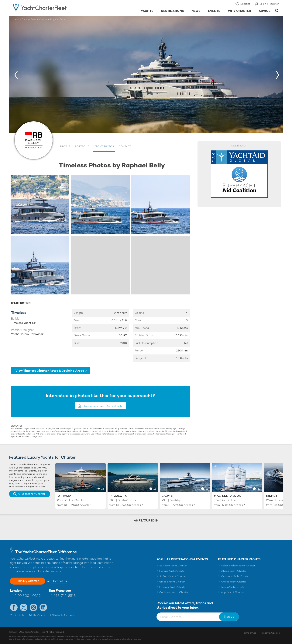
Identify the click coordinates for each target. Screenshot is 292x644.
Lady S (167, 496)
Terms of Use (250, 633)
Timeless (19, 313)
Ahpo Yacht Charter (232, 592)
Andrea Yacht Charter (234, 582)
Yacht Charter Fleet (25, 19)
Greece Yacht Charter (172, 582)
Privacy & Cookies (270, 633)
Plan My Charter (28, 581)
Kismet (272, 496)
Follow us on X (24, 607)
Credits (43, 19)
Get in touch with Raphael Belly (103, 406)
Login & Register (269, 4)
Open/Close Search (277, 11)
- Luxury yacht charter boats (52, 8)
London (16, 590)
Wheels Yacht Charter (234, 571)
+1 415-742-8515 (62, 596)
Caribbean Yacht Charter (174, 592)
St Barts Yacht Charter (173, 576)
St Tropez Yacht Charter (173, 566)
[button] (16, 75)
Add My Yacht (37, 615)
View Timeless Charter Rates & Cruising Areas (50, 371)
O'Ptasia (64, 496)
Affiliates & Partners (62, 615)
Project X (118, 496)
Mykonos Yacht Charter (173, 587)
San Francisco (60, 590)
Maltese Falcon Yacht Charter (238, 566)
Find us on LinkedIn (43, 607)
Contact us (60, 581)
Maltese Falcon (228, 496)
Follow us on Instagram (33, 607)
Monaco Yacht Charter (172, 571)
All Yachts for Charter (32, 494)
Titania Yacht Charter (233, 587)
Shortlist (245, 4)
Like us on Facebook (14, 607)
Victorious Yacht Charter (235, 576)
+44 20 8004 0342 (25, 596)
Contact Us (17, 615)
